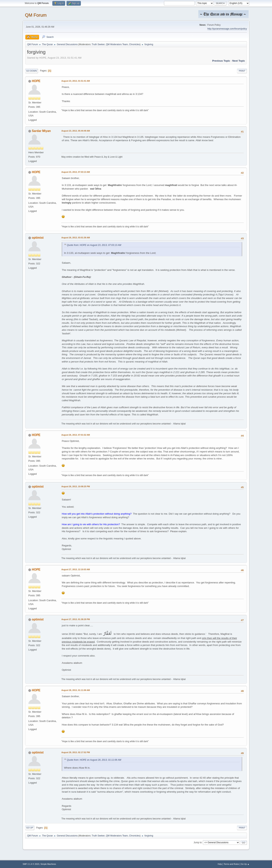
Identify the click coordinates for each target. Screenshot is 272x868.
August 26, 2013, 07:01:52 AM (76, 435)
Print (242, 71)
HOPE (36, 81)
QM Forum (36, 15)
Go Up (30, 828)
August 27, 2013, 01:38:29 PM (76, 619)
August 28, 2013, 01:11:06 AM (76, 690)
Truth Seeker (98, 44)
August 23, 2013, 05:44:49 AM (76, 131)
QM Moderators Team (117, 44)
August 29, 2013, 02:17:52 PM (76, 752)
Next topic (239, 61)
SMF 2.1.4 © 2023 (31, 864)
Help (220, 864)
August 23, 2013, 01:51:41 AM (76, 81)
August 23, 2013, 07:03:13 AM (76, 172)
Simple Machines (48, 864)
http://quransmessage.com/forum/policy (227, 29)
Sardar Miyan (41, 131)
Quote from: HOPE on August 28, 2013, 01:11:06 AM (94, 760)
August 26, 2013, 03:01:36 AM (76, 238)
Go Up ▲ (245, 864)
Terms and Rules (231, 864)
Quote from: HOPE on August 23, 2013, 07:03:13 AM (94, 245)
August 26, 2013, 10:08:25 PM (76, 486)
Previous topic (221, 61)
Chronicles (134, 44)
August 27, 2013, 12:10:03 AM (76, 569)
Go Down (32, 71)
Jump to (198, 842)
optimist (38, 238)
